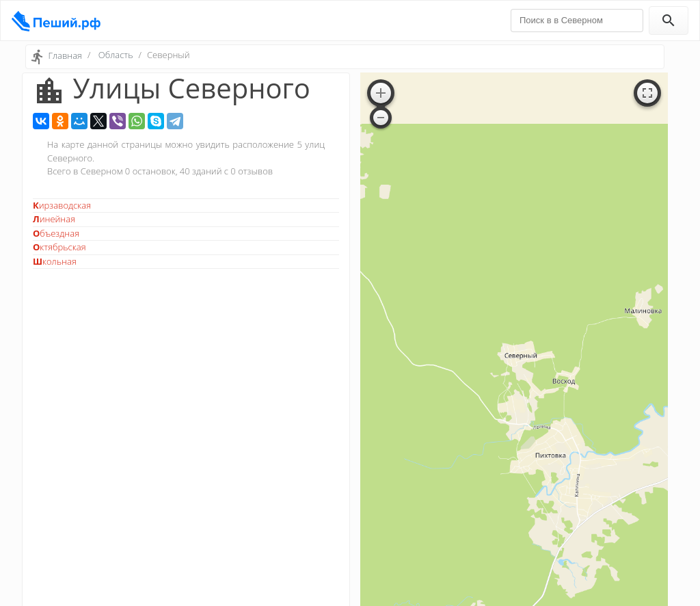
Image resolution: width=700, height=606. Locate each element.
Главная (65, 55)
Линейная (54, 219)
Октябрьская (59, 247)
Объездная (56, 233)
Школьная (55, 261)
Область (116, 55)
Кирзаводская (62, 205)
